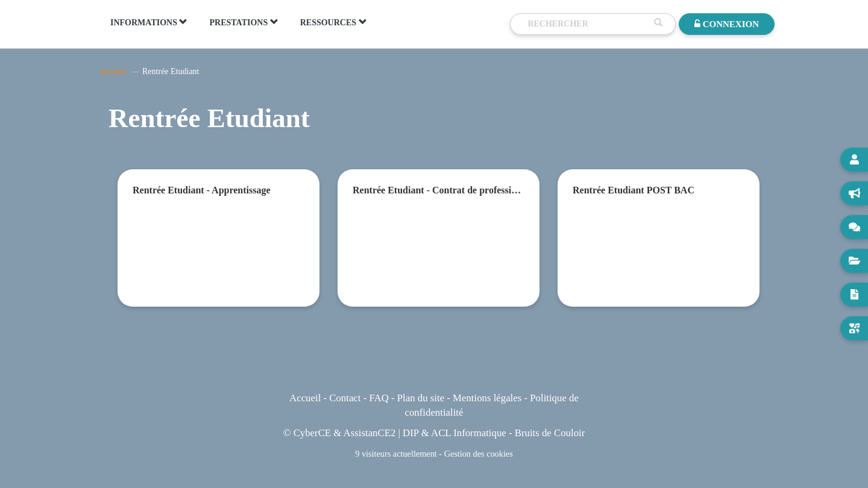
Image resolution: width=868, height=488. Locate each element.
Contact (345, 398)
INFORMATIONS (149, 22)
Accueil (113, 71)
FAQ (379, 398)
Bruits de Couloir (550, 433)
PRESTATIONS (244, 22)
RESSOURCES (334, 22)
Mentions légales (487, 398)
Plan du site (421, 398)
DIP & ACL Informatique (454, 433)
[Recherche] (588, 24)
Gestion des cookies (479, 454)
